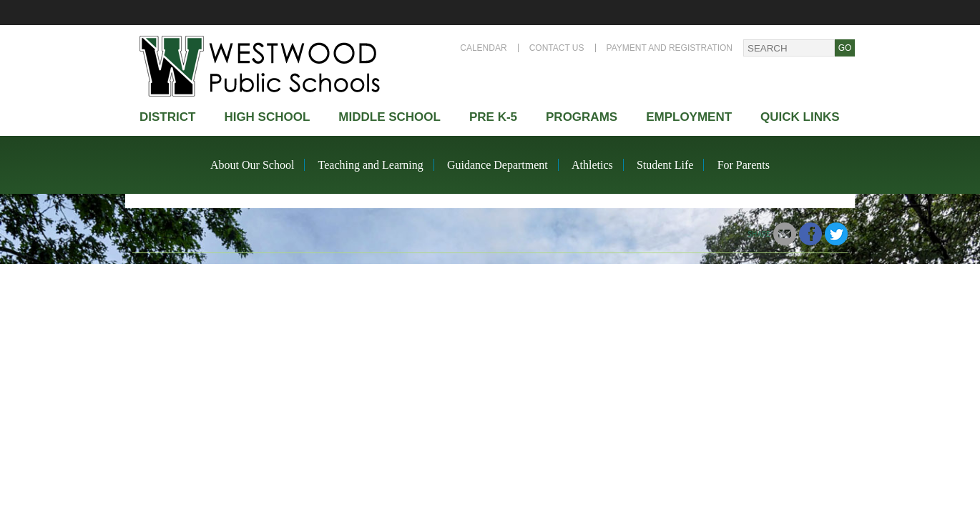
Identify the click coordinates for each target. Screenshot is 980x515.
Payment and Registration (670, 48)
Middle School (389, 117)
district (167, 117)
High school (267, 117)
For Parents (744, 165)
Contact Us (557, 48)
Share (759, 234)
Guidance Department (498, 165)
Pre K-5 (493, 117)
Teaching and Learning (371, 165)
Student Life (665, 165)
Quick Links (800, 117)
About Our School (252, 165)
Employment (689, 117)
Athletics (592, 165)
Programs (582, 117)
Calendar (483, 48)
